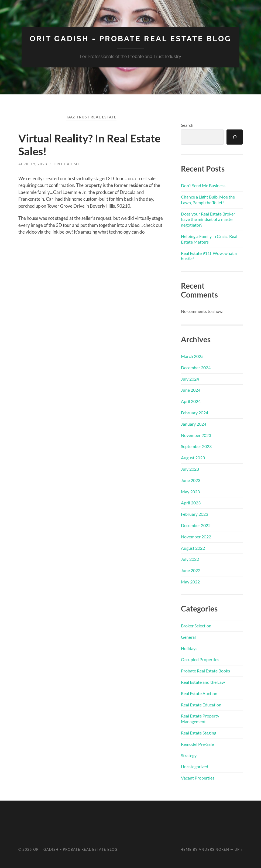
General (188, 637)
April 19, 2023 (33, 164)
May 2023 (190, 492)
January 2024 (194, 424)
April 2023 (191, 503)
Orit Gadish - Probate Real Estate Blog (130, 39)
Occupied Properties (200, 659)
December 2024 (196, 368)
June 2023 (191, 480)
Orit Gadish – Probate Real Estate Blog (75, 849)
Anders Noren (214, 849)
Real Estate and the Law (203, 682)
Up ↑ (239, 849)
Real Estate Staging (199, 733)
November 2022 (196, 537)
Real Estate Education (201, 705)
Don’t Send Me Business (203, 185)
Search (187, 125)
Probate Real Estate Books (205, 671)
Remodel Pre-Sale (197, 744)
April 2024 (191, 401)
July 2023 (190, 469)
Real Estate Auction (199, 693)
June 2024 (191, 390)
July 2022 (190, 559)
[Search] (235, 137)
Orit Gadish (66, 164)
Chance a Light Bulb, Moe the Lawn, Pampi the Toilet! (208, 200)
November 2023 (196, 435)
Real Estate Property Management (200, 719)
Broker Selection (196, 626)
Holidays (189, 648)
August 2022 (193, 548)
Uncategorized (195, 766)
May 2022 (190, 582)
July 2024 (190, 379)
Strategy (189, 755)
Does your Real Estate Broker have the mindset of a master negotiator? (208, 219)
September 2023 (196, 446)
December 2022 (196, 525)
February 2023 (195, 514)
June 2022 (191, 570)
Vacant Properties (198, 778)
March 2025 (192, 356)
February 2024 (195, 413)
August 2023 (193, 458)
